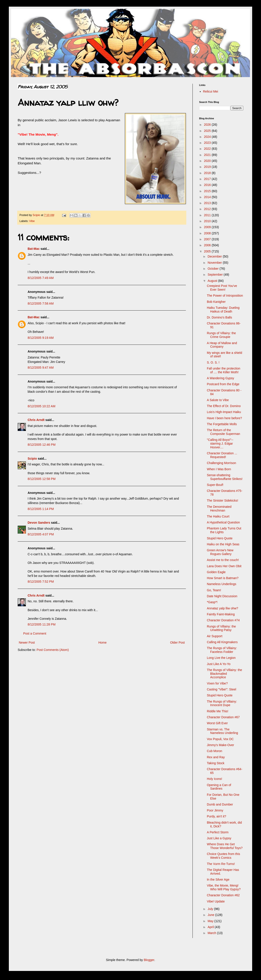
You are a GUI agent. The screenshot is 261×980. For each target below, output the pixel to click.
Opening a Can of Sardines (219, 787)
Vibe (32, 221)
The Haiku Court (218, 516)
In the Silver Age (218, 880)
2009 (208, 227)
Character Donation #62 (223, 895)
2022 (208, 149)
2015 (208, 191)
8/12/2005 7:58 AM (41, 303)
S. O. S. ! (213, 362)
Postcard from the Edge (223, 384)
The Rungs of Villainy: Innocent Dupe (222, 703)
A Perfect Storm (218, 832)
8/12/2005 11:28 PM (42, 624)
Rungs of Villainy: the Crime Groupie (221, 335)
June (211, 915)
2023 (208, 143)
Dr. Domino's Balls (219, 317)
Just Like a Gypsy (219, 838)
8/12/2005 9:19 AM (41, 338)
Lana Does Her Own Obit (224, 566)
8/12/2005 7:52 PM (41, 582)
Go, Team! (214, 590)
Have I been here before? (224, 418)
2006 (208, 245)
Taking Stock (216, 763)
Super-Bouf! (215, 485)
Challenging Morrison (221, 463)
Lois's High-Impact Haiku (224, 412)
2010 (208, 221)
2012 (208, 209)
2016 (208, 185)
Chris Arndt (36, 420)
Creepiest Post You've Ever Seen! (222, 288)
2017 (208, 179)
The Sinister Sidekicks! (223, 500)
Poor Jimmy (215, 810)
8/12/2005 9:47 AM (41, 368)
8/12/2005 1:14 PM (41, 509)
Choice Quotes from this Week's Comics (223, 856)
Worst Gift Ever (217, 723)
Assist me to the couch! (223, 560)
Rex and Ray (216, 757)
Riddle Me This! (218, 711)
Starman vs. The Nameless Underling (222, 731)
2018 (208, 173)
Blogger (149, 960)
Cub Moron (214, 751)
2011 (208, 215)
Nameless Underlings (222, 584)
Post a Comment (35, 633)
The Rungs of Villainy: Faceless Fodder (222, 650)
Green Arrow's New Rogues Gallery (220, 552)
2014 (208, 197)
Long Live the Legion (221, 658)
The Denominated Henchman (219, 509)
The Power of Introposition (225, 296)
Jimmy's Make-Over (220, 745)
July (211, 909)
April (211, 927)
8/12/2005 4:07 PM (41, 534)
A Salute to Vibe (218, 400)
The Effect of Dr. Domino (224, 406)
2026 (208, 125)
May (211, 921)
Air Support (215, 636)
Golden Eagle (216, 572)
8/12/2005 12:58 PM (42, 479)
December (215, 256)
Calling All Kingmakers (222, 642)
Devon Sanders (39, 523)
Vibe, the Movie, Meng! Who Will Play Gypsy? (224, 887)
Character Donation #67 (223, 717)
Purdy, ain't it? (216, 816)
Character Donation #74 (223, 620)
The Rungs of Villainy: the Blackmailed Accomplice (224, 674)
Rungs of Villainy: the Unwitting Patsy (221, 628)
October (213, 269)
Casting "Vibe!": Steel (222, 689)
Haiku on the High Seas (223, 544)
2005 (208, 251)
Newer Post (27, 643)
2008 (208, 233)
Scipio (32, 459)
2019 (208, 167)
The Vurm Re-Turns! (221, 864)
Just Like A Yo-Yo (219, 664)
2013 (208, 203)
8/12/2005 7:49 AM (41, 278)
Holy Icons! (214, 779)
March (212, 933)
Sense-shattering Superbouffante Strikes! (225, 477)
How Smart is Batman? (223, 578)
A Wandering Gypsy (220, 378)
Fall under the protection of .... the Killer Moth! (224, 370)
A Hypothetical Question (223, 522)
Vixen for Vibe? (217, 683)
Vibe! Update (216, 901)
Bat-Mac (34, 249)
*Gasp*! (212, 602)
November (215, 263)
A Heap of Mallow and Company (222, 345)
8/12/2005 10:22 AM (41, 406)
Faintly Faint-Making (221, 614)
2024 (208, 137)
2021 (208, 155)
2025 (208, 131)
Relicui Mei (211, 91)
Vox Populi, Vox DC (220, 739)
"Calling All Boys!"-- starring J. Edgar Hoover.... (220, 444)
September (215, 275)
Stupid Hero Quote (220, 538)
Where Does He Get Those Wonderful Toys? (225, 846)
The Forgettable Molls (222, 424)
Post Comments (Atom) (53, 650)
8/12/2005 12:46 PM (42, 445)
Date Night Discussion (222, 596)
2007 (208, 239)
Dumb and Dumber (220, 804)
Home (102, 643)
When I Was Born (219, 469)
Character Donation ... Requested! (222, 455)
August (213, 281)
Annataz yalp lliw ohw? (223, 608)
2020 (208, 161)
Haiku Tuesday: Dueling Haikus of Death (223, 310)
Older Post (177, 643)
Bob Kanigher (216, 302)
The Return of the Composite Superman (223, 432)
